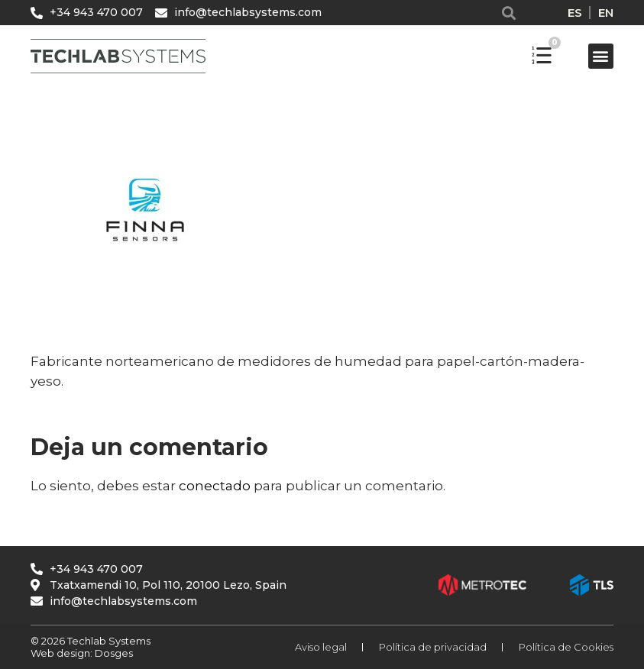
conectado (215, 486)
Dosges (113, 653)
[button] (509, 13)
